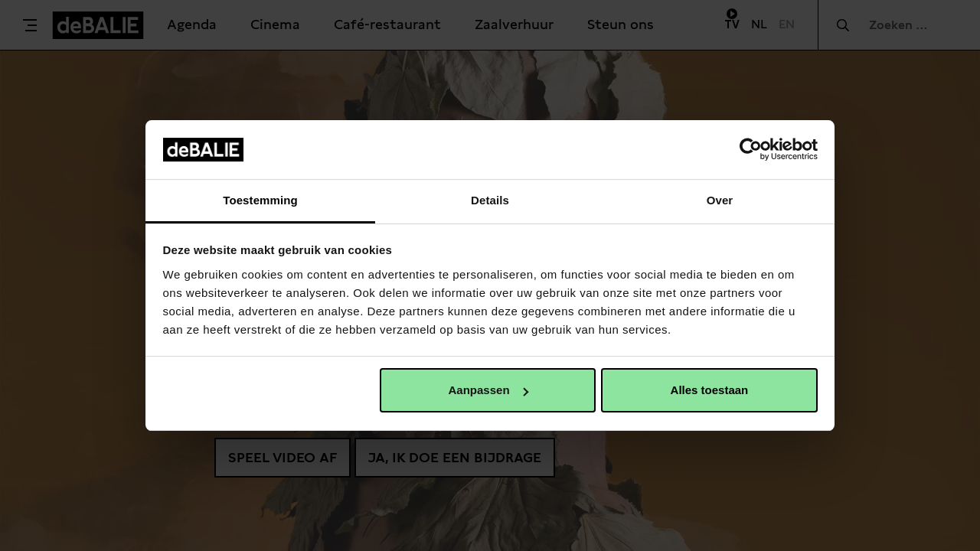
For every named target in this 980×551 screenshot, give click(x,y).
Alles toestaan (710, 390)
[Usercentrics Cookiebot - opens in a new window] (751, 149)
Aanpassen (488, 390)
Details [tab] (490, 200)
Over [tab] (720, 200)
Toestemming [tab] (260, 200)
